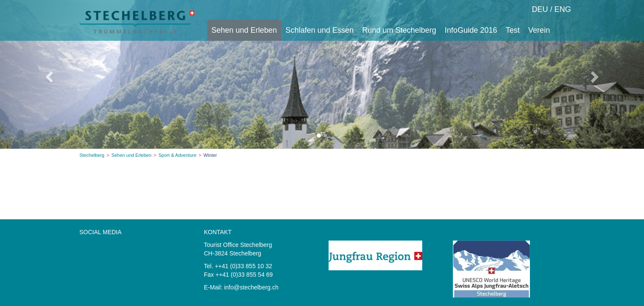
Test (513, 30)
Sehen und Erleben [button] (244, 30)
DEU (540, 9)
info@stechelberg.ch (251, 287)
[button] (48, 74)
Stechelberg (92, 155)
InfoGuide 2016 (471, 30)
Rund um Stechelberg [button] (399, 30)
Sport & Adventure (177, 155)
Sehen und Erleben (132, 155)
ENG (562, 9)
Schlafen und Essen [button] (320, 30)
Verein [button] (539, 30)
